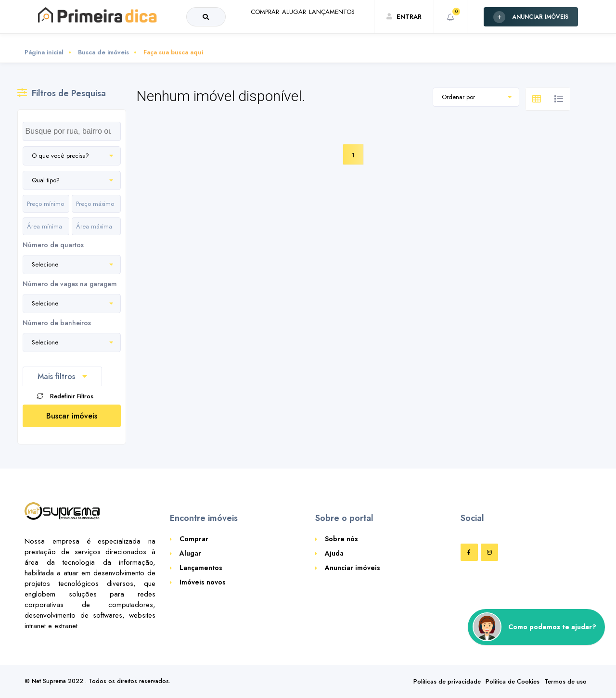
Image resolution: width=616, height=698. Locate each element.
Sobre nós (341, 539)
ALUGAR (269, 36)
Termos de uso (565, 681)
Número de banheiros (57, 323)
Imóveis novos (203, 582)
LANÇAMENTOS (323, 36)
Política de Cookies (513, 681)
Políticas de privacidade (447, 681)
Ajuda (334, 553)
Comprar (194, 539)
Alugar (190, 553)
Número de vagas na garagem (70, 284)
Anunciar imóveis (353, 568)
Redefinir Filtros (65, 396)
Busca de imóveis (103, 52)
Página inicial (44, 52)
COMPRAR (224, 36)
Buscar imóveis (72, 416)
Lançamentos (201, 568)
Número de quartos (53, 245)
